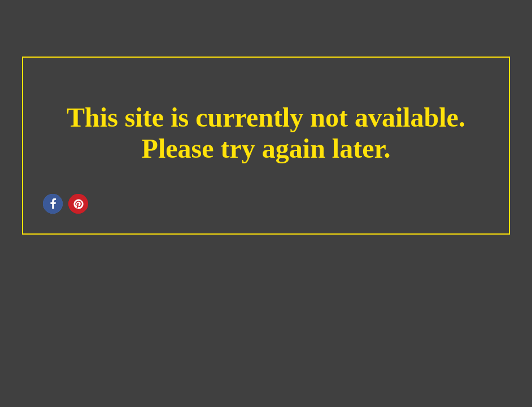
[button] (53, 204)
